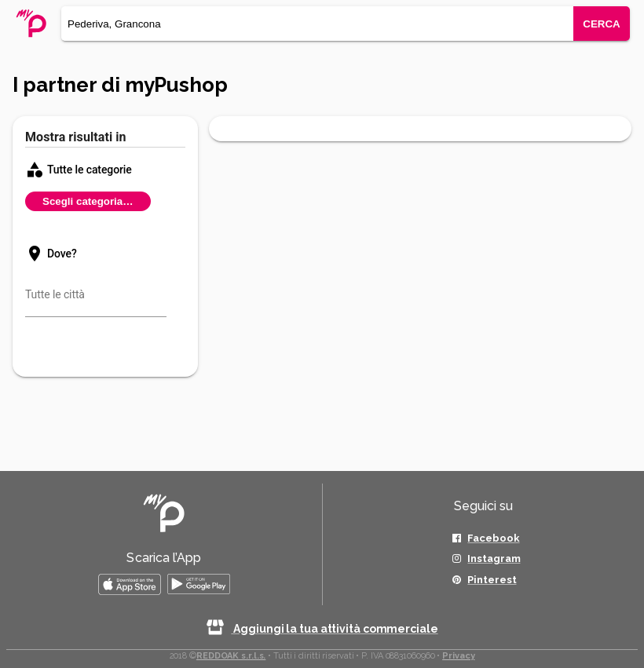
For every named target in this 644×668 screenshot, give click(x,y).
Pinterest (492, 580)
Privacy (458, 656)
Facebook (493, 538)
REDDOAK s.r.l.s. (231, 656)
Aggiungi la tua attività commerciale (322, 629)
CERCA (601, 24)
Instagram (494, 558)
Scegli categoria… (88, 201)
